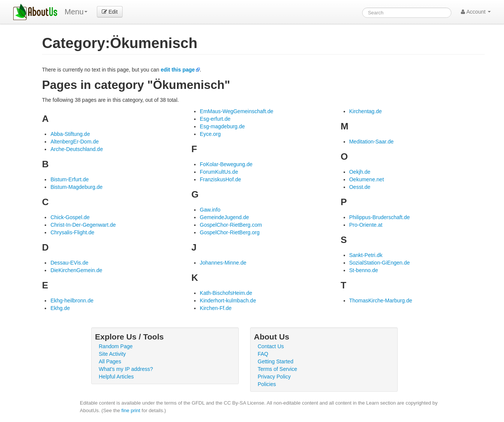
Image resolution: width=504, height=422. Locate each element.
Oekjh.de (360, 172)
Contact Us (271, 346)
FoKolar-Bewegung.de (226, 164)
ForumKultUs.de (219, 172)
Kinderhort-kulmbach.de (228, 301)
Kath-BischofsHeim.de (226, 293)
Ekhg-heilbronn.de (72, 301)
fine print (131, 410)
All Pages (110, 361)
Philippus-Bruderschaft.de (380, 217)
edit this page (178, 70)
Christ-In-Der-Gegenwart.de (83, 225)
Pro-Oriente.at (366, 225)
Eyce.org (210, 134)
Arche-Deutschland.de (77, 149)
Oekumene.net (367, 179)
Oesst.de (360, 187)
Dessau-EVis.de (69, 263)
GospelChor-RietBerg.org (230, 232)
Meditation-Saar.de (372, 142)
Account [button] (476, 12)
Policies (267, 384)
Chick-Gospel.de (70, 217)
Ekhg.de (60, 308)
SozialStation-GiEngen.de (380, 263)
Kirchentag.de (366, 111)
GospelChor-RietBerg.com (231, 225)
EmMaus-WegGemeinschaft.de (236, 111)
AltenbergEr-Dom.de (75, 142)
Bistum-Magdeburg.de (76, 187)
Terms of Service (277, 369)
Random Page (116, 346)
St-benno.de (364, 270)
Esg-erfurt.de (215, 119)
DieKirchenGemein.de (76, 270)
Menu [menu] (76, 12)
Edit (110, 12)
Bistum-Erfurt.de (69, 179)
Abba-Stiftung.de (70, 134)
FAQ (263, 354)
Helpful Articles (116, 377)
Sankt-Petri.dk (366, 255)
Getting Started (275, 361)
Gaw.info (210, 210)
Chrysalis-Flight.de (72, 232)
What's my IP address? (126, 369)
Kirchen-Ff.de (216, 308)
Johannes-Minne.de (223, 263)
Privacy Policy (274, 377)
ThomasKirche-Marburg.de (381, 301)
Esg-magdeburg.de (222, 126)
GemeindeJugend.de (224, 217)
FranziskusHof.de (220, 179)
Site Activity (112, 354)
